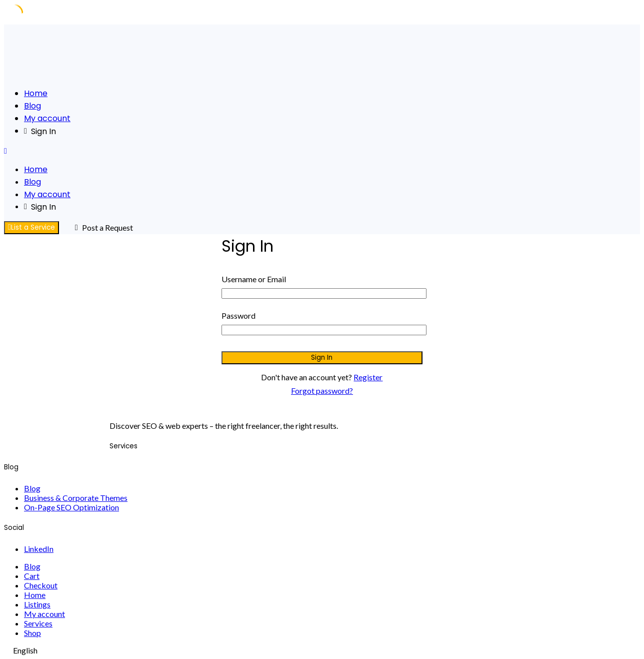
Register (368, 377)
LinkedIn (39, 549)
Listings (37, 604)
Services (38, 623)
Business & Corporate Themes (76, 498)
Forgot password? (322, 391)
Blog (32, 106)
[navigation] (322, 650)
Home (36, 93)
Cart (32, 576)
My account (47, 118)
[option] (322, 650)
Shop (32, 633)
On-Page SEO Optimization (71, 507)
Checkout (41, 585)
